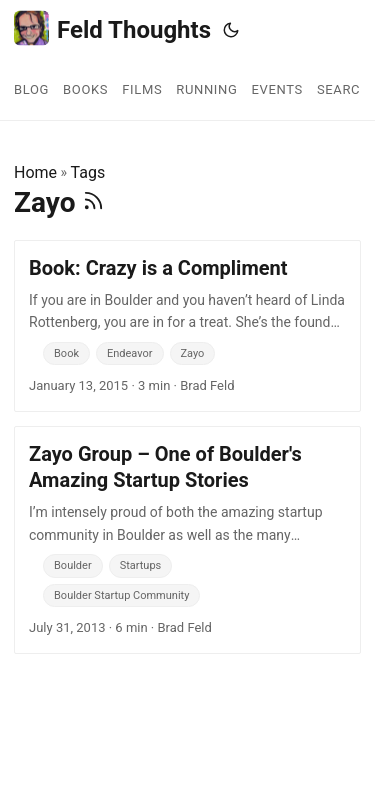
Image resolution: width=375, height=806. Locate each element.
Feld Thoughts (112, 28)
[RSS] (93, 202)
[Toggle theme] (231, 30)
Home (35, 172)
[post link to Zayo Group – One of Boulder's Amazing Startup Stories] (187, 540)
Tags (88, 172)
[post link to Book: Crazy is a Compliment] (187, 326)
